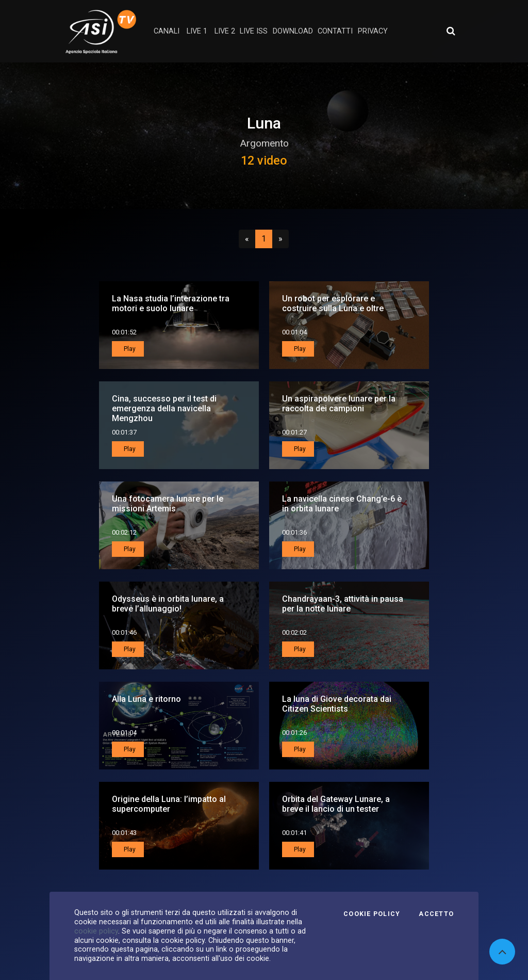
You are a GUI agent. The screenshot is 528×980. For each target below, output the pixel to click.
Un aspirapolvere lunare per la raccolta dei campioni (339, 404)
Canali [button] (167, 31)
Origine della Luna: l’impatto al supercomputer (169, 804)
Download (293, 31)
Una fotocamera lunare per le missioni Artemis (168, 504)
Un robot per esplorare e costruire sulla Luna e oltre (333, 303)
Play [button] (129, 349)
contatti (335, 31)
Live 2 (225, 31)
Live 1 (197, 31)
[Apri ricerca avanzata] (451, 31)
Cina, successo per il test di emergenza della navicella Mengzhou (164, 408)
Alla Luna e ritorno (146, 699)
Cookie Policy (372, 914)
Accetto (436, 914)
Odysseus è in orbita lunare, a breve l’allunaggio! (168, 604)
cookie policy (96, 931)
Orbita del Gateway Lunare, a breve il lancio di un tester (336, 804)
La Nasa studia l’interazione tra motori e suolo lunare (171, 303)
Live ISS (254, 31)
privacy (373, 31)
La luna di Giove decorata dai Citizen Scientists (337, 704)
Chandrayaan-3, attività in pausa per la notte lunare (343, 604)
